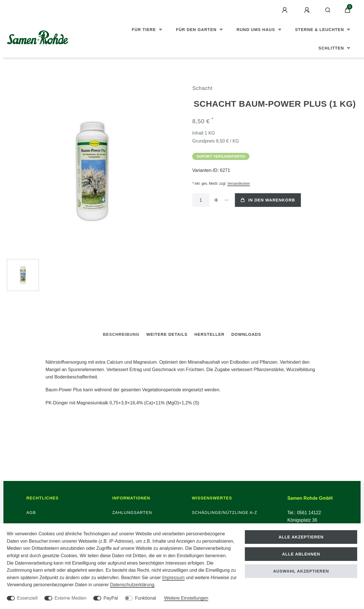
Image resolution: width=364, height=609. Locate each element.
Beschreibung (121, 334)
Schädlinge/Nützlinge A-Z (225, 513)
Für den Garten (197, 30)
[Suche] (328, 10)
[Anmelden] (286, 10)
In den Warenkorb (268, 200)
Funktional (146, 598)
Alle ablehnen (301, 554)
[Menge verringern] (226, 200)
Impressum (173, 578)
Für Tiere (144, 30)
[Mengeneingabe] (201, 200)
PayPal (111, 598)
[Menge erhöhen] (216, 200)
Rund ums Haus (257, 30)
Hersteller (209, 334)
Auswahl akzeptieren (301, 571)
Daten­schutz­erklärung (132, 585)
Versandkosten (238, 184)
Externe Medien (71, 598)
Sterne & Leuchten (320, 30)
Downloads (246, 334)
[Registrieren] (308, 10)
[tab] (121, 335)
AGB (31, 513)
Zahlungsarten (132, 513)
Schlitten (332, 48)
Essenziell (27, 598)
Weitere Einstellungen (186, 598)
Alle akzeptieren (301, 537)
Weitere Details (167, 334)
